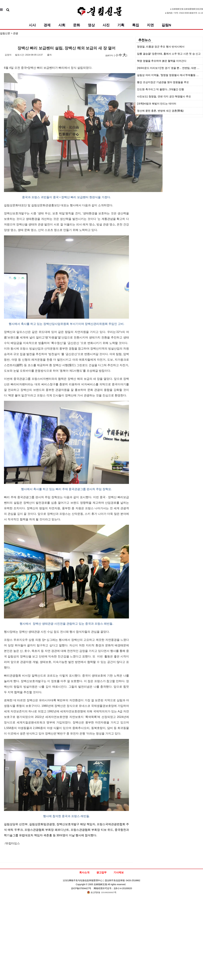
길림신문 (5, 33)
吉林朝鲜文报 (100, 884)
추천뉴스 (145, 40)
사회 (62, 25)
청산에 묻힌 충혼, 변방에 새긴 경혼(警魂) (160, 111)
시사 (32, 25)
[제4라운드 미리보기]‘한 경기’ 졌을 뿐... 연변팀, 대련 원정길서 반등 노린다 (170, 68)
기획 (121, 25)
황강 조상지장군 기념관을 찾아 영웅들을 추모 (163, 82)
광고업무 (101, 872)
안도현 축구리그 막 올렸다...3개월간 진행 (160, 89)
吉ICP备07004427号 (81, 888)
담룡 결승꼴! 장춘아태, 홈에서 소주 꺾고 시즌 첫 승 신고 (169, 54)
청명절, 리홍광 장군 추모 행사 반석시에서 (161, 47)
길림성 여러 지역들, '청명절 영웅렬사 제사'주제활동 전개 (169, 75)
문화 (77, 25)
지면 (150, 25)
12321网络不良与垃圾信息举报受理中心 (83, 880)
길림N (166, 25)
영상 (91, 25)
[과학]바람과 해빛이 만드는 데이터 (157, 104)
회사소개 (84, 872)
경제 (47, 25)
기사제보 (119, 872)
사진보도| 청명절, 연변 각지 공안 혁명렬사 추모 (164, 96)
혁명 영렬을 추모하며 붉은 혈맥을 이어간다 (162, 61)
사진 (106, 25)
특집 (136, 25)
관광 (16, 33)
